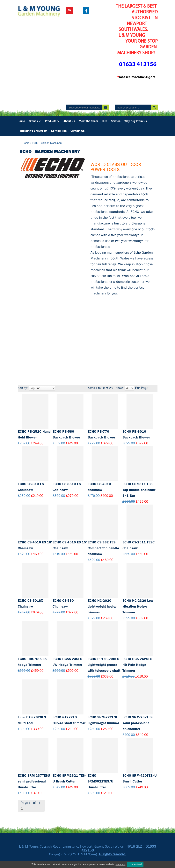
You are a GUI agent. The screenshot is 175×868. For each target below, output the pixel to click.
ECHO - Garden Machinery (47, 143)
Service (116, 121)
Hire (104, 121)
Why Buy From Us (136, 121)
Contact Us (77, 131)
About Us (69, 121)
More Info (121, 864)
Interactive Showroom (33, 131)
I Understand (135, 864)
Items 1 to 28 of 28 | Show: (106, 388)
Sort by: (23, 388)
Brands (35, 121)
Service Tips (59, 131)
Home (21, 121)
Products (52, 121)
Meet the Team (88, 121)
